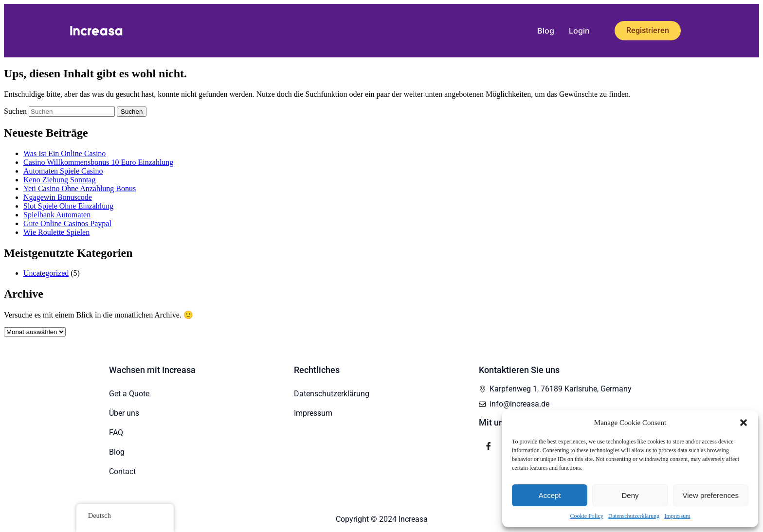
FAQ (116, 433)
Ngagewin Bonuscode (58, 197)
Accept (550, 495)
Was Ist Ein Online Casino (64, 153)
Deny (630, 495)
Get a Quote (129, 394)
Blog (546, 31)
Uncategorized (46, 273)
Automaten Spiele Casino (63, 171)
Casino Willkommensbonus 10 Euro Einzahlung (98, 162)
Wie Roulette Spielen (56, 232)
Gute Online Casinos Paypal (67, 223)
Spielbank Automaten (57, 215)
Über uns (124, 413)
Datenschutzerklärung (634, 516)
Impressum (677, 516)
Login (579, 31)
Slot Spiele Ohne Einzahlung (68, 206)
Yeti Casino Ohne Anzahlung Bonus (80, 188)
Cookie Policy (587, 516)
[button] (744, 423)
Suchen (15, 111)
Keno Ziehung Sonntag (59, 180)
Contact (122, 471)
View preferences (711, 495)
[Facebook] (489, 446)
